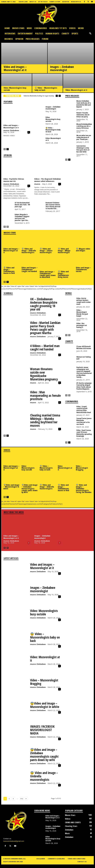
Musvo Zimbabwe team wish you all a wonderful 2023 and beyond (84, 104)
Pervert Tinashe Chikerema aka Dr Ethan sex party (83, 115)
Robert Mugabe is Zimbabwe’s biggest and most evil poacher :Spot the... (22, 217)
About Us (33, 2)
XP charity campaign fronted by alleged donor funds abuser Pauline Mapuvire (84, 386)
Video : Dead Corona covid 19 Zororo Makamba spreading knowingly (84, 433)
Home (7, 28)
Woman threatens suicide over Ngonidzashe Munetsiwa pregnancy (44, 374)
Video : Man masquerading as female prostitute (45, 396)
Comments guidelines (56, 859)
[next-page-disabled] (8, 227)
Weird (81, 28)
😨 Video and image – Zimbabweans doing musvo (63, 274)
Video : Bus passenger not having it (82, 325)
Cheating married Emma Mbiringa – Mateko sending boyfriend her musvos (45, 420)
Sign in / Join (23, 2)
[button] (90, 33)
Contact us (82, 862)
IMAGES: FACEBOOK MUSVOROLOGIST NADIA (42, 730)
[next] (60, 96)
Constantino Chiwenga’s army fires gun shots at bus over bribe (83, 149)
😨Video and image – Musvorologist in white (11, 487)
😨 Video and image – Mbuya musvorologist (64, 251)
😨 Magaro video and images (83, 250)
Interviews (10, 33)
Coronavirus (41, 28)
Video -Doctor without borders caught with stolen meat (83, 301)
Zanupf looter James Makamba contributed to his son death (84, 421)
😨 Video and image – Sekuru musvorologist (46, 251)
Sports (75, 33)
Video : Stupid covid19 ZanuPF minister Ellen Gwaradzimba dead (84, 409)
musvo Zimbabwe (11, 130)
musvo (37, 184)
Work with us (76, 2)
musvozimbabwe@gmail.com (14, 841)
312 (22, 799)
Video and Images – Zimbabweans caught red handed (30, 269)
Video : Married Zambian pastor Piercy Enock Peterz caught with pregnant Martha (45, 328)
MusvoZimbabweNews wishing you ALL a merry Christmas (84, 126)
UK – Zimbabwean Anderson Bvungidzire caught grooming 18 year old (44, 304)
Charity (65, 33)
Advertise (66, 2)
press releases (33, 39)
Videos (72, 28)
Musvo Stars (18, 28)
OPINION (19, 39)
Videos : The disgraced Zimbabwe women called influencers (48, 180)
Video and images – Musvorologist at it (15, 68)
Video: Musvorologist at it (76, 90)
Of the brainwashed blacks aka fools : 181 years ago (22, 205)
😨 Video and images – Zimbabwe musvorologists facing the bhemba (84, 489)
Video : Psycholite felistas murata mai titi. (14, 180)
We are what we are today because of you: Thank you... (84, 137)
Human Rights (52, 33)
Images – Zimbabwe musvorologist (62, 68)
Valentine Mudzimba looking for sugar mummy (39, 96)
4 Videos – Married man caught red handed (45, 348)
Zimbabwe (69, 830)
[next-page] (8, 149)
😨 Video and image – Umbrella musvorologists (29, 251)
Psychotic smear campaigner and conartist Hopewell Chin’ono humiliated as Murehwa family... (84, 372)
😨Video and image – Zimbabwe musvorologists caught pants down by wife (30, 489)
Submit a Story (55, 2)
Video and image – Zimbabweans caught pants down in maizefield (48, 274)
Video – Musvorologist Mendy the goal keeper (82, 313)
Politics (39, 33)
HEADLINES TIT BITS (58, 28)
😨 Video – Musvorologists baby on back (46, 89)
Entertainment (25, 33)
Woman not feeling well (84, 358)
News (29, 28)
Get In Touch (43, 2)
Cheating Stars (71, 826)
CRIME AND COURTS (73, 822)
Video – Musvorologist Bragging (82, 468)
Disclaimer (41, 859)
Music (67, 833)
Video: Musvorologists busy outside (15, 89)
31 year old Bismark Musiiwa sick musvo (84, 347)
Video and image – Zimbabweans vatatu (83, 269)
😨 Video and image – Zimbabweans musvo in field (9, 270)
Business (9, 39)
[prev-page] (5, 149)
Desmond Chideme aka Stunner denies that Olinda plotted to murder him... (53, 206)
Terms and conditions (76, 859)
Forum (45, 39)
